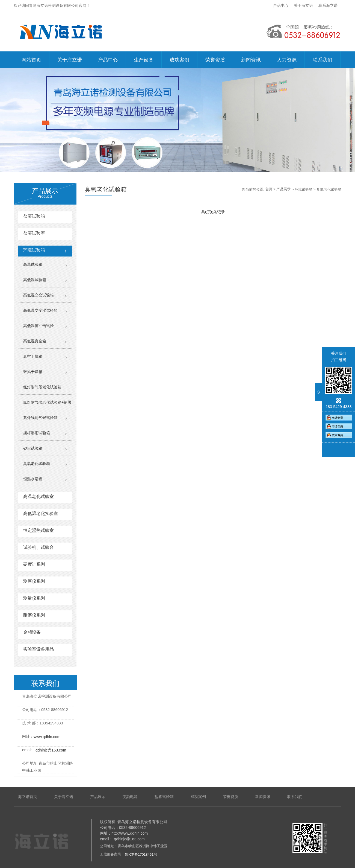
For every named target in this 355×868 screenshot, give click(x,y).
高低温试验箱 (35, 280)
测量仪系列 (34, 598)
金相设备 (32, 632)
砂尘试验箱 (33, 448)
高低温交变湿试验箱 (40, 310)
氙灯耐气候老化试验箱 (42, 387)
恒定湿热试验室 (39, 530)
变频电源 (130, 797)
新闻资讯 (251, 60)
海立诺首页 (28, 797)
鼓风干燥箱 (33, 372)
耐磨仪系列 (34, 615)
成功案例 (179, 60)
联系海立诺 (328, 5)
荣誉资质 (215, 60)
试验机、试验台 (39, 547)
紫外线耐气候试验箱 (40, 418)
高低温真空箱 (35, 341)
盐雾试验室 (34, 233)
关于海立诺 (303, 5)
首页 (269, 189)
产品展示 (283, 189)
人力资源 (287, 60)
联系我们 (323, 60)
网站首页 (31, 60)
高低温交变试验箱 (39, 295)
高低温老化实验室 (41, 513)
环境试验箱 (34, 250)
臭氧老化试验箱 (37, 464)
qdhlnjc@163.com (51, 750)
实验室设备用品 (39, 649)
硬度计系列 (34, 564)
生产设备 (144, 60)
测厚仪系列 (34, 581)
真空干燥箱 (33, 356)
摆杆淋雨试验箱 (37, 433)
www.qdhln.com (47, 737)
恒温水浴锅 (33, 479)
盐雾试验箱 (34, 216)
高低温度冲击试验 (39, 326)
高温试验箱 (33, 264)
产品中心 (281, 5)
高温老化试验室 (39, 496)
